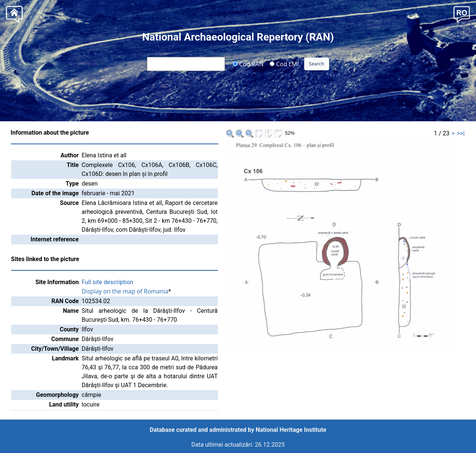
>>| (461, 133)
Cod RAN (248, 64)
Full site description (108, 282)
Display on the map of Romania (125, 291)
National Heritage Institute (291, 430)
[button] (462, 14)
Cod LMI (284, 64)
